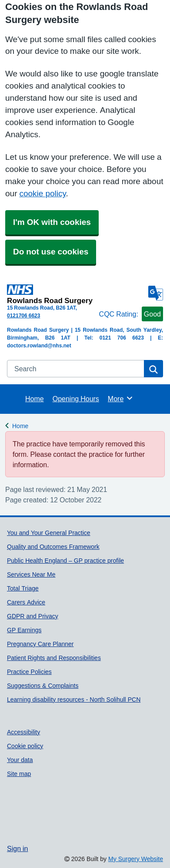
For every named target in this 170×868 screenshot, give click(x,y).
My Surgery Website (136, 859)
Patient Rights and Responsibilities (54, 658)
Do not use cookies (51, 252)
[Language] (156, 293)
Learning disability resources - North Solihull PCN (74, 700)
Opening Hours (76, 399)
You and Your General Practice (49, 533)
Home (35, 399)
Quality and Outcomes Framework (53, 547)
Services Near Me (31, 574)
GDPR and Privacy (33, 616)
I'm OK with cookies (52, 222)
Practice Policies (29, 672)
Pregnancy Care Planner (40, 644)
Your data (20, 760)
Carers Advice (26, 602)
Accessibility (23, 732)
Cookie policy (25, 746)
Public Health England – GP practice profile (65, 561)
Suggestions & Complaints (43, 686)
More (121, 398)
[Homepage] (51, 294)
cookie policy (42, 193)
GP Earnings (24, 630)
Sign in (17, 848)
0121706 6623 (23, 316)
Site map (19, 774)
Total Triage (23, 588)
